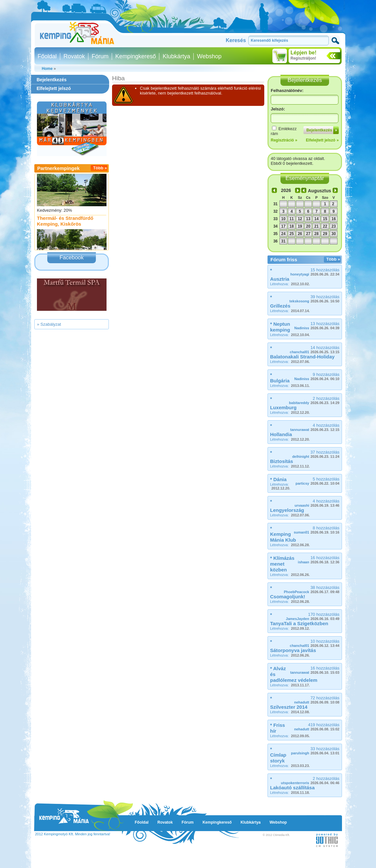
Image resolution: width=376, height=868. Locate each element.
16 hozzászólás (319, 560)
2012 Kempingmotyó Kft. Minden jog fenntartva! (73, 834)
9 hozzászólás (317, 376)
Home (47, 69)
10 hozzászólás (315, 643)
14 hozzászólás (315, 349)
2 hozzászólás (314, 400)
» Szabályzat (49, 324)
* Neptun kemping (280, 327)
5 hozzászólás (317, 481)
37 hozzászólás (316, 454)
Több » (100, 168)
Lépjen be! (303, 53)
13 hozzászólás (317, 326)
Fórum (100, 56)
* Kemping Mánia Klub (283, 534)
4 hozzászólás (315, 427)
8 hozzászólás (317, 530)
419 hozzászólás (317, 727)
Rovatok (74, 56)
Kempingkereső (136, 56)
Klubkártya (176, 56)
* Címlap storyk (278, 755)
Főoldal (47, 56)
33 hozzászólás (315, 751)
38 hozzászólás (312, 589)
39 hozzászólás (314, 299)
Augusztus (320, 191)
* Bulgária (280, 378)
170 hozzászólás (313, 616)
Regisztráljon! (303, 58)
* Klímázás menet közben (282, 564)
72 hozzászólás (317, 700)
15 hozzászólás (315, 272)
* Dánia (278, 479)
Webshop (209, 56)
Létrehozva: (290, 284)
